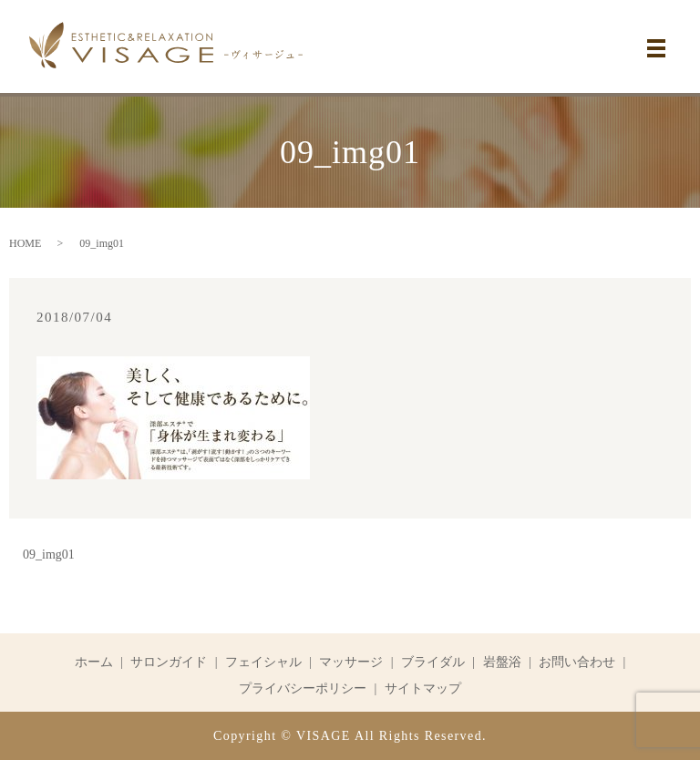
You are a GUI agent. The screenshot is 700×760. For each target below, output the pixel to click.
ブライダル (433, 662)
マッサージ (351, 662)
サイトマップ (423, 688)
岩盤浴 (502, 662)
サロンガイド (169, 662)
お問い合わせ (577, 662)
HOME (25, 243)
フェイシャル (263, 662)
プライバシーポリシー (303, 688)
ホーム (94, 662)
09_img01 (49, 555)
